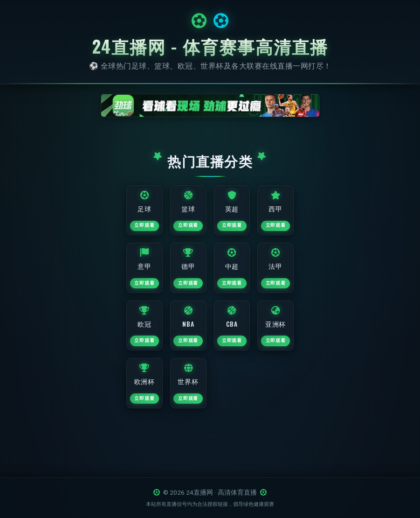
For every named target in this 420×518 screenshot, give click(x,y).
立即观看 (131, 233)
